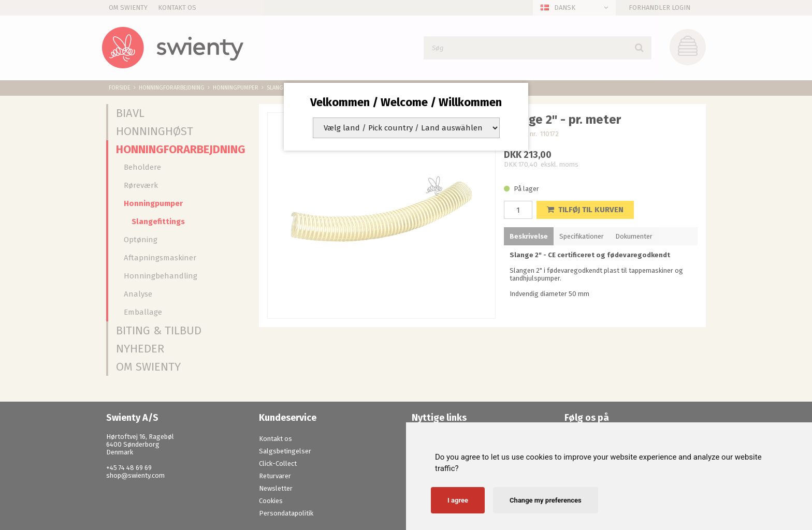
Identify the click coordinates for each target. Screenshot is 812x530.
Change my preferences (546, 500)
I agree (458, 500)
